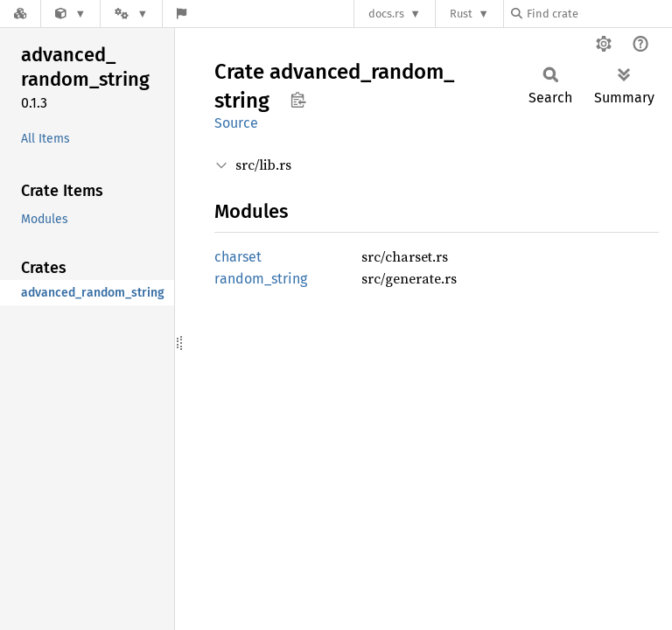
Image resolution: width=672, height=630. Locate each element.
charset (238, 257)
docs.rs (386, 14)
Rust (461, 14)
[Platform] (131, 14)
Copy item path (298, 100)
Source (236, 123)
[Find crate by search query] (598, 14)
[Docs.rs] (20, 14)
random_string (261, 279)
